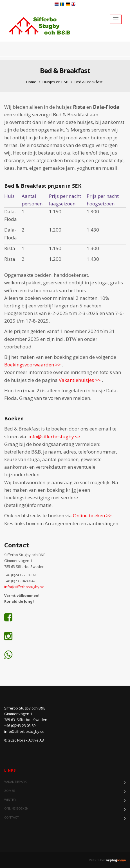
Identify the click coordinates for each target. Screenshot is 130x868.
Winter (10, 800)
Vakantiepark (15, 782)
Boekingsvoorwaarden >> (33, 365)
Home (31, 82)
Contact (12, 817)
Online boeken (16, 808)
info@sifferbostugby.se (54, 437)
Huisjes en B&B (55, 82)
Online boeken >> (92, 515)
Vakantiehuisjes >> (80, 380)
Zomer (10, 791)
